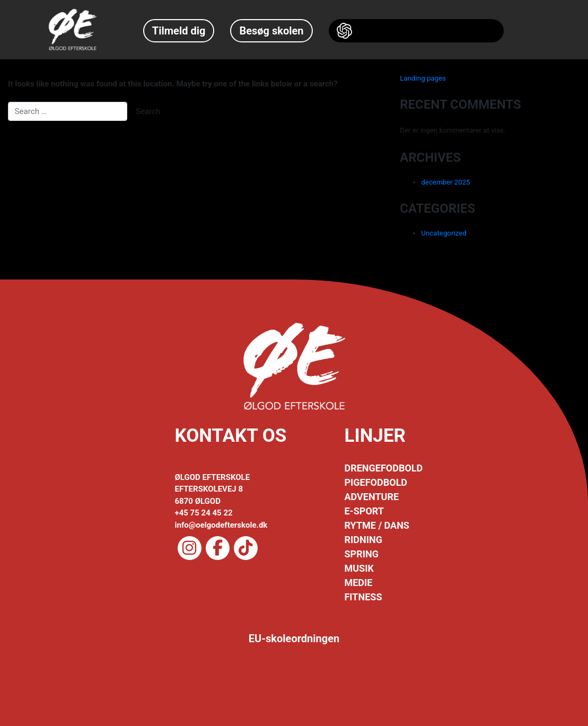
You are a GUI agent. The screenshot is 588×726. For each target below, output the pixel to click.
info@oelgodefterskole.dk (221, 525)
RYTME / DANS (376, 525)
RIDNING (363, 540)
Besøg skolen (271, 31)
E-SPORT (364, 511)
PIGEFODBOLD (376, 482)
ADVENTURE (371, 497)
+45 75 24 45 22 (204, 513)
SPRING (361, 554)
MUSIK (359, 568)
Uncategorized (444, 233)
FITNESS (363, 597)
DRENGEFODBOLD (383, 468)
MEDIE (358, 583)
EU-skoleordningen (294, 638)
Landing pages (423, 78)
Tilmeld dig (179, 31)
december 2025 (445, 182)
